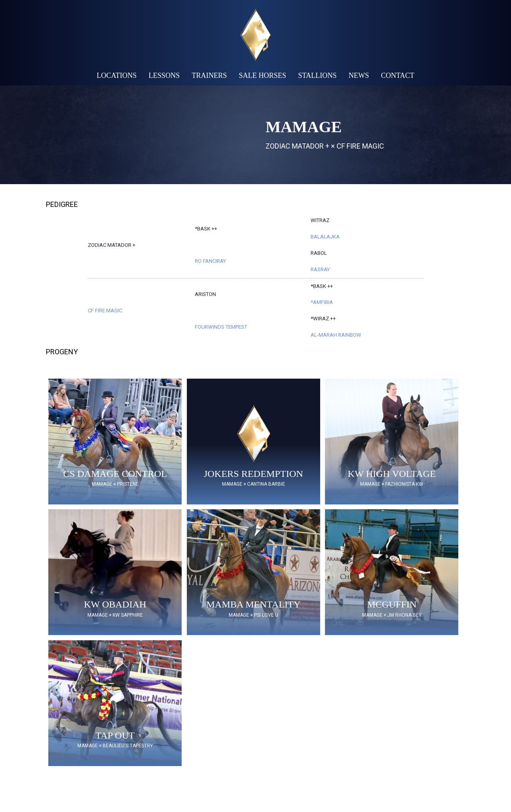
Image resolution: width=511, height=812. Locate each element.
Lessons (164, 75)
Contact (398, 75)
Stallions (318, 75)
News (359, 75)
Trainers (209, 75)
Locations (117, 75)
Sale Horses (262, 75)
